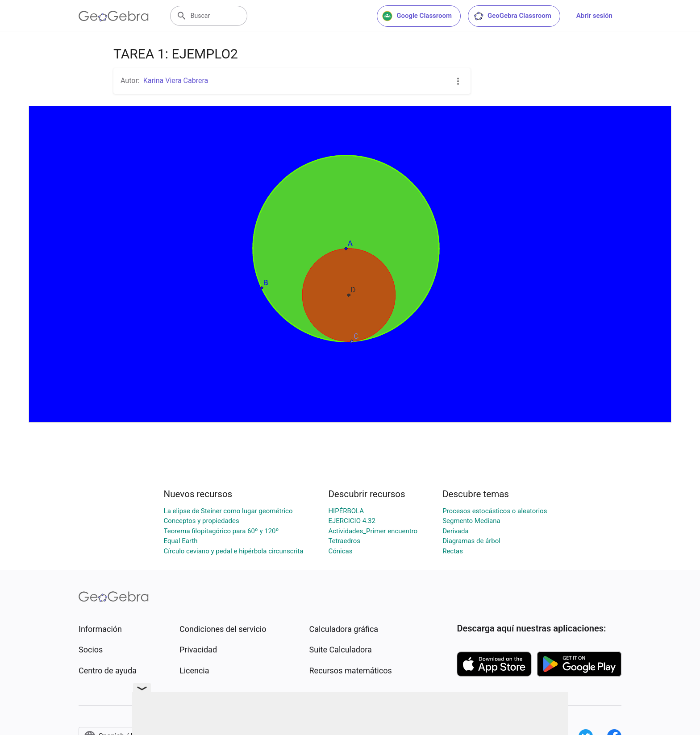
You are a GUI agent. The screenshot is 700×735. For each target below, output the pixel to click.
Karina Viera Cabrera (176, 81)
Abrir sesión (594, 16)
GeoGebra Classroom (512, 16)
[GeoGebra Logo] (114, 16)
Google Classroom (417, 16)
